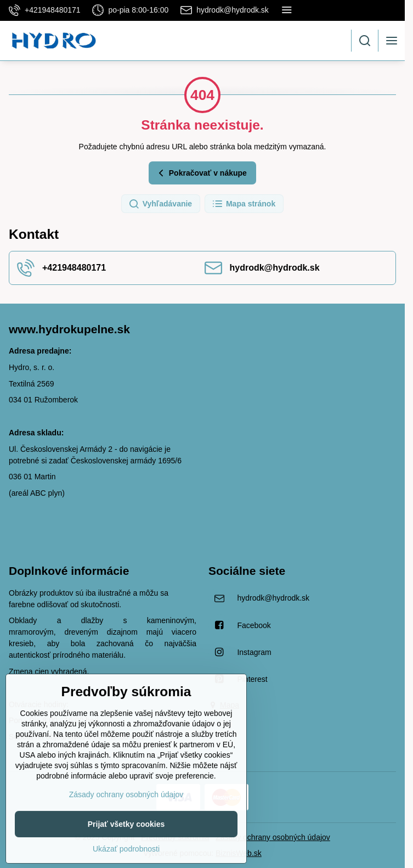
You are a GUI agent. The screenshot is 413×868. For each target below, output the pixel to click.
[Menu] (392, 41)
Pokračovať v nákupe (201, 173)
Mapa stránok (244, 204)
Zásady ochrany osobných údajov (273, 837)
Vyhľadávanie (160, 204)
